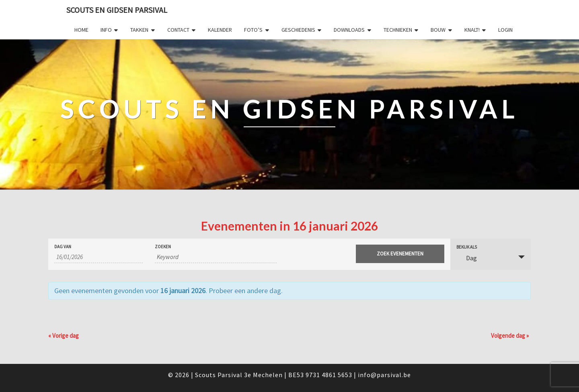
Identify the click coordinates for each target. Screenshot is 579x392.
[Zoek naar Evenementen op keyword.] (216, 257)
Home (81, 30)
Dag (467, 258)
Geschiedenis (298, 30)
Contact (178, 30)
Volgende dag (510, 336)
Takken (139, 30)
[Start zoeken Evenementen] (400, 254)
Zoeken (163, 247)
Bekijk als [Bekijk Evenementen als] (467, 247)
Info (106, 30)
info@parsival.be (384, 375)
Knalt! (472, 30)
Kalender (220, 30)
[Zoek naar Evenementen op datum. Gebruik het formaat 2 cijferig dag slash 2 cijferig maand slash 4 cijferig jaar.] (99, 257)
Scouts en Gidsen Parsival (117, 10)
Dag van (63, 247)
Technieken (398, 30)
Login (505, 30)
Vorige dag (64, 336)
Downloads (349, 30)
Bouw (438, 30)
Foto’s (253, 30)
